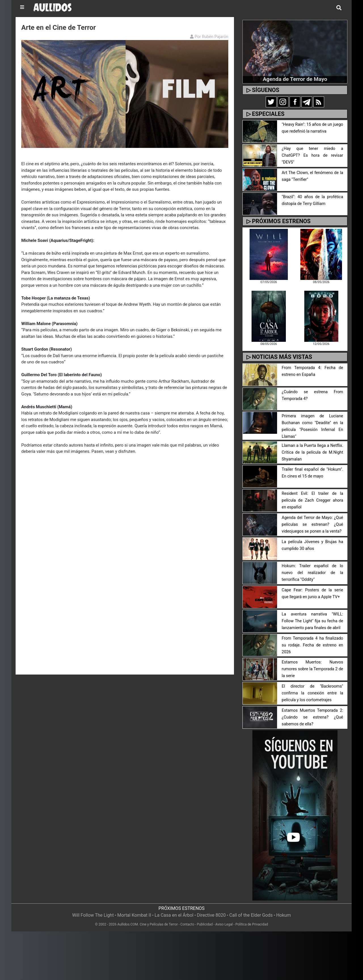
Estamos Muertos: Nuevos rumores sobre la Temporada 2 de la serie (312, 669)
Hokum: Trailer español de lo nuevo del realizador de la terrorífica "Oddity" (312, 573)
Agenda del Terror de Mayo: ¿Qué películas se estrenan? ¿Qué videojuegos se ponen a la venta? (312, 524)
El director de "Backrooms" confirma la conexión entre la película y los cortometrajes (312, 693)
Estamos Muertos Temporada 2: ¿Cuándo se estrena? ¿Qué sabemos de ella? (312, 717)
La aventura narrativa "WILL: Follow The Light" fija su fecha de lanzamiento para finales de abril (312, 621)
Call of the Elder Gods (251, 915)
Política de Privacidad (252, 924)
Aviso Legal (224, 924)
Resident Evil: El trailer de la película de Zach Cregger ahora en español (312, 500)
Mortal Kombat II (134, 915)
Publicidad (205, 924)
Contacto (187, 924)
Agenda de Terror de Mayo (295, 79)
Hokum (284, 915)
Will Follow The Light (93, 915)
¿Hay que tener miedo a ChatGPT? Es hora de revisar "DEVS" (312, 155)
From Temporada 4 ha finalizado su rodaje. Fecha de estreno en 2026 (312, 645)
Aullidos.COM (128, 924)
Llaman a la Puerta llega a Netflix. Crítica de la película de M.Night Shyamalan (312, 452)
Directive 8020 (211, 915)
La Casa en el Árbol (174, 915)
